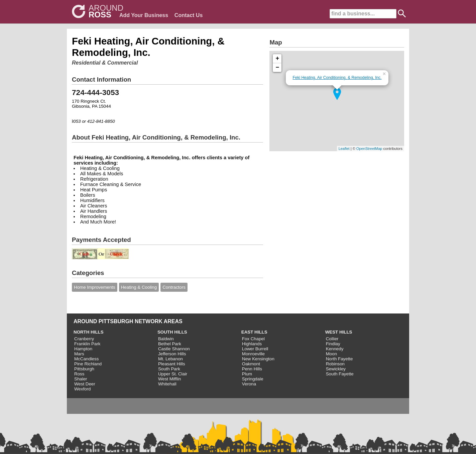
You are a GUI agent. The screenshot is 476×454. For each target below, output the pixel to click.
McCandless (86, 359)
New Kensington (258, 359)
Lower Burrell (255, 349)
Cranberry (84, 339)
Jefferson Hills (172, 354)
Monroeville (253, 354)
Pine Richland (88, 364)
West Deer (85, 384)
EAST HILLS (254, 332)
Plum (247, 374)
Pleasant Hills (172, 364)
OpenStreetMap (369, 149)
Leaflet (344, 149)
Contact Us (189, 15)
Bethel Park (170, 344)
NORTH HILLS (89, 332)
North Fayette (339, 359)
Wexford (82, 389)
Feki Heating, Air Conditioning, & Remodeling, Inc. (337, 78)
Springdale (253, 379)
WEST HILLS (339, 332)
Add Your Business (144, 15)
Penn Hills (252, 369)
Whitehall (167, 384)
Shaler (81, 379)
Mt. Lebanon (170, 359)
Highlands (252, 344)
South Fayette (340, 374)
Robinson (335, 364)
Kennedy (335, 349)
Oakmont (251, 364)
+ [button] (278, 59)
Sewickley (336, 369)
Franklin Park (87, 344)
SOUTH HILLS (172, 332)
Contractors (174, 287)
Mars (79, 354)
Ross (79, 374)
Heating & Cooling (139, 287)
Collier (332, 339)
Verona (249, 384)
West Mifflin (169, 379)
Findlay (333, 344)
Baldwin (166, 339)
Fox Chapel (253, 339)
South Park (169, 369)
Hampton (83, 349)
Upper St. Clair (173, 374)
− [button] (278, 68)
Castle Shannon (174, 349)
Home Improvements (95, 287)
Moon (331, 354)
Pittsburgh (84, 369)
